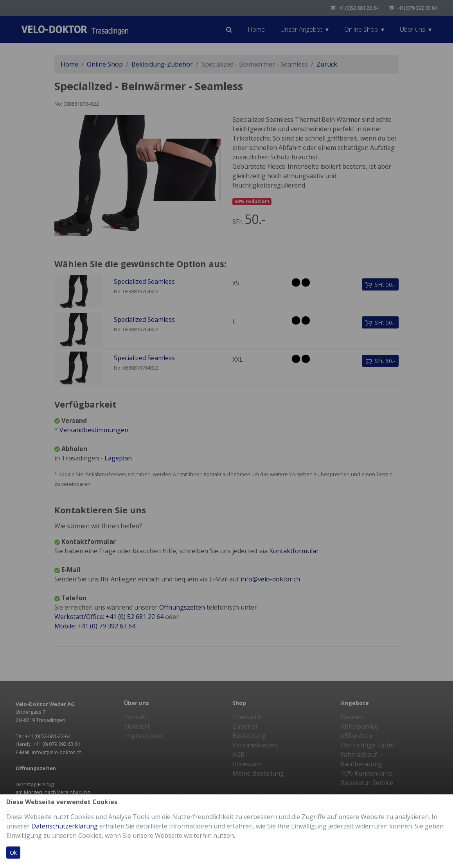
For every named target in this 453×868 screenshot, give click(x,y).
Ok (13, 853)
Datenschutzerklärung (65, 826)
